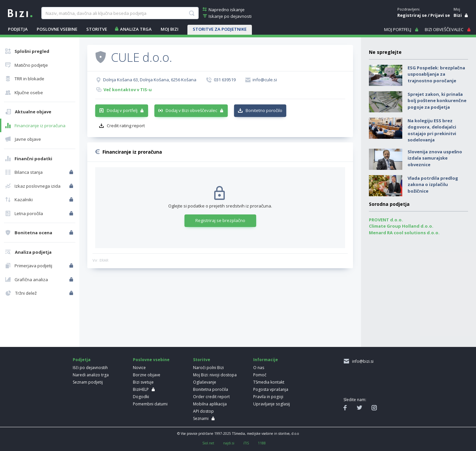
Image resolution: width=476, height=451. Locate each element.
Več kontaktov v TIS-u (128, 90)
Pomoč (260, 375)
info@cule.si (265, 80)
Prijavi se (440, 15)
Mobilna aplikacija (210, 404)
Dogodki (141, 397)
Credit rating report (126, 126)
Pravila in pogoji (268, 397)
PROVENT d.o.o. (386, 220)
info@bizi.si (362, 361)
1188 (262, 443)
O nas (259, 368)
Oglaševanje (205, 382)
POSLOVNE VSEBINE (57, 29)
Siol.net (208, 443)
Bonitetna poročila (211, 389)
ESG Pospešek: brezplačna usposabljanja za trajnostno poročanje (436, 74)
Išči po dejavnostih (90, 368)
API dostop (203, 411)
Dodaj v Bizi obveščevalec (191, 110)
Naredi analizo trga (91, 375)
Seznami (201, 418)
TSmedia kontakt (269, 382)
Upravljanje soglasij (272, 404)
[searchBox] (120, 13)
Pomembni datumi (150, 404)
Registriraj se (412, 15)
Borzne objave (147, 375)
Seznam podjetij (88, 382)
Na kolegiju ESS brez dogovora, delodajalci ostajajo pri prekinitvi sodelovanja (432, 130)
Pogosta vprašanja (271, 389)
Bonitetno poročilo (264, 110)
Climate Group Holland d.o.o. (401, 226)
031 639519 (225, 80)
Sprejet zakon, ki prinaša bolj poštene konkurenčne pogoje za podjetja (437, 101)
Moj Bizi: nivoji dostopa (215, 375)
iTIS (246, 443)
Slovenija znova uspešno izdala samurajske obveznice (435, 158)
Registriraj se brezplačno (220, 220)
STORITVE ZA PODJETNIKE (220, 29)
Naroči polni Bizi (208, 368)
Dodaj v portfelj (122, 110)
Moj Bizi (170, 29)
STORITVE (97, 29)
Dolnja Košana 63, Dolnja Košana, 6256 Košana (150, 80)
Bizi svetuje (143, 382)
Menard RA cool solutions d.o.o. (404, 233)
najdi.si (229, 443)
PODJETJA (18, 29)
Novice (139, 368)
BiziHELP (141, 389)
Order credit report (211, 397)
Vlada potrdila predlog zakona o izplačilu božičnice (433, 185)
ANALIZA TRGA (136, 29)
